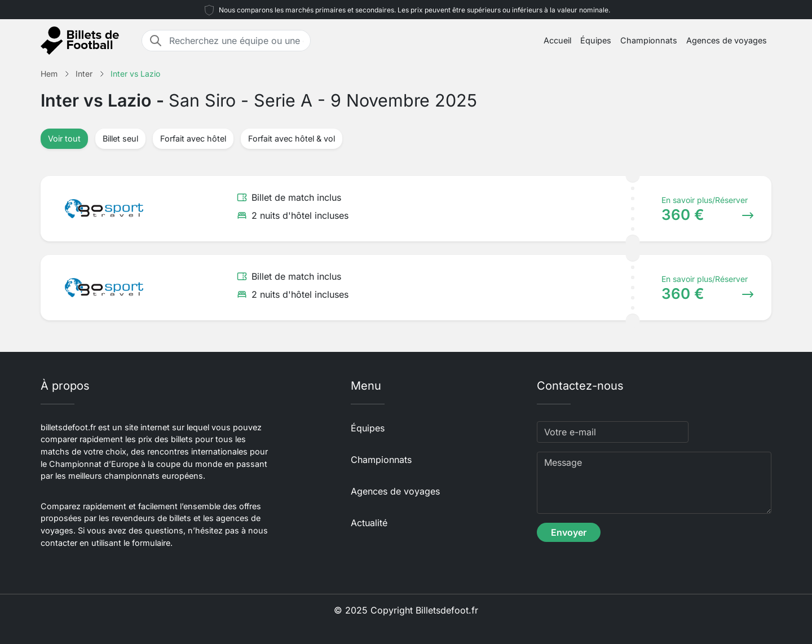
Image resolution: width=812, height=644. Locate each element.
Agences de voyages (727, 40)
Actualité (369, 523)
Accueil (557, 40)
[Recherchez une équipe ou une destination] (236, 41)
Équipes (596, 40)
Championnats (649, 40)
